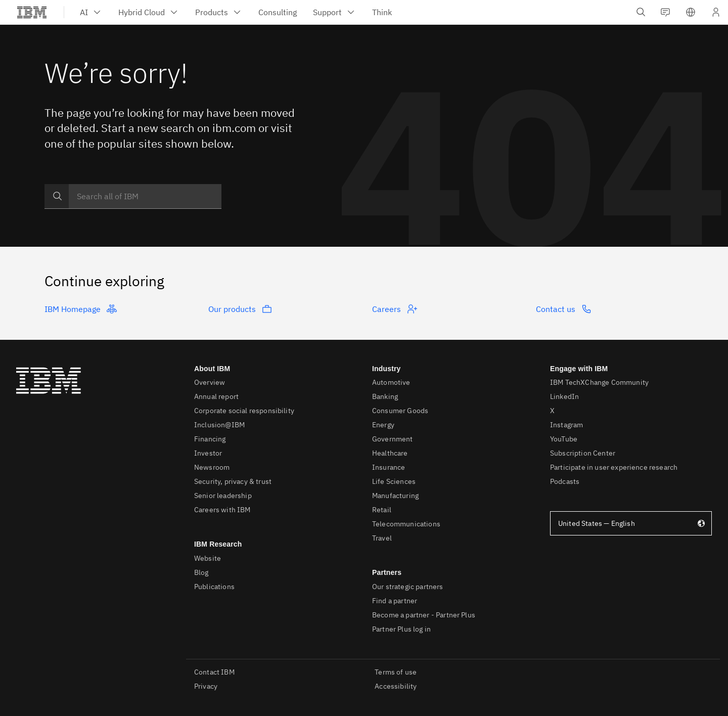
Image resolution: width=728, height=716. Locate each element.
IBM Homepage (81, 309)
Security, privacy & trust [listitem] (233, 481)
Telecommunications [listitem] (406, 524)
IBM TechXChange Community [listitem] (599, 382)
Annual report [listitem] (216, 396)
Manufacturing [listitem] (395, 496)
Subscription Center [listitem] (583, 453)
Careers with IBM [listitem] (222, 510)
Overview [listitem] (210, 382)
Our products (240, 309)
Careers (395, 309)
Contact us (564, 309)
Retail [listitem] (382, 510)
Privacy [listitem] (206, 686)
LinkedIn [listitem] (564, 396)
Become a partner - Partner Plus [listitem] (424, 615)
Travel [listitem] (382, 538)
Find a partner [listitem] (395, 601)
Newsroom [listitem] (212, 467)
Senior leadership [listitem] (223, 496)
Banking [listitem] (385, 396)
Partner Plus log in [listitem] (401, 629)
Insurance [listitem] (389, 467)
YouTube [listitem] (564, 439)
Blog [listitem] (201, 572)
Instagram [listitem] (566, 425)
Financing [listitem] (210, 439)
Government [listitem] (393, 439)
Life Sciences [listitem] (394, 481)
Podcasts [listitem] (565, 481)
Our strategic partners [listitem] (408, 587)
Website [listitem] (208, 558)
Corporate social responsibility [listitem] (244, 411)
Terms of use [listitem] (396, 672)
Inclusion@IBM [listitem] (219, 425)
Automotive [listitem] (391, 382)
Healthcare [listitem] (390, 453)
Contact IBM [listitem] (214, 672)
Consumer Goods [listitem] (400, 411)
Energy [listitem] (383, 425)
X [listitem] (552, 411)
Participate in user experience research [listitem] (614, 467)
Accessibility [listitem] (396, 686)
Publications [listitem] (214, 587)
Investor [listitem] (208, 453)
